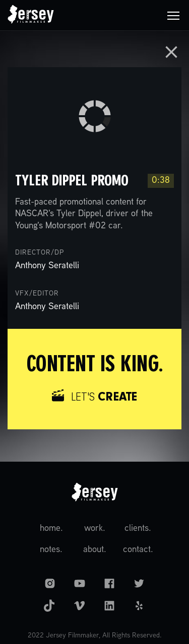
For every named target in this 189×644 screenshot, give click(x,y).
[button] (173, 15)
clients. (138, 529)
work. (95, 529)
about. (95, 550)
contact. (138, 550)
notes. (51, 550)
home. (51, 529)
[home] (31, 15)
